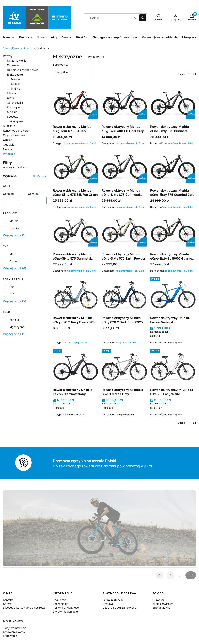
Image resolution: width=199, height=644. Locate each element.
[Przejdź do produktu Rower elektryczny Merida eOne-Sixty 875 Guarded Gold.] (173, 167)
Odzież (8, 140)
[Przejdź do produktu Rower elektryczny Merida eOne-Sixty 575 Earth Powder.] (124, 231)
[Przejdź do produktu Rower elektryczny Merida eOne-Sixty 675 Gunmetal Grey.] (173, 104)
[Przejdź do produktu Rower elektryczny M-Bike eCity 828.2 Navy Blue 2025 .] (76, 295)
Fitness (11, 93)
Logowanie (10, 636)
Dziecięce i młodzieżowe (23, 70)
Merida (15, 79)
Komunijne (13, 107)
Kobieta (14, 320)
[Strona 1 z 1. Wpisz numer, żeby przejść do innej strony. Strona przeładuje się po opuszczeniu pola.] (189, 74)
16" (12, 294)
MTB (12, 254)
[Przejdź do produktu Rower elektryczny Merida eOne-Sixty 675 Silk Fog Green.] (76, 167)
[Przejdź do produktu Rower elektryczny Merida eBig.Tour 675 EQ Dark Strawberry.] (76, 104)
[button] (143, 18)
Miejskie (12, 112)
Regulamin (59, 600)
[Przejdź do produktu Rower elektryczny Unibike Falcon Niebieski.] (173, 295)
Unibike (16, 84)
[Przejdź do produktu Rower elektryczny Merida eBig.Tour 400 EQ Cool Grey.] (124, 104)
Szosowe (13, 116)
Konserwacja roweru (16, 130)
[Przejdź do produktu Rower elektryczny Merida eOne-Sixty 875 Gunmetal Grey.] (124, 167)
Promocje (9, 154)
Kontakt (8, 600)
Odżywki (9, 144)
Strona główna (11, 48)
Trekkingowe (15, 121)
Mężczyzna (17, 327)
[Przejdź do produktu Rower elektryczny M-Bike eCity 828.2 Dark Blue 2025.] (124, 295)
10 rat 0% (158, 600)
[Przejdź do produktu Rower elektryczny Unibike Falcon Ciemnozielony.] (76, 367)
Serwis (7, 604)
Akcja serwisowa (163, 604)
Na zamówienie (17, 61)
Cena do (33, 194)
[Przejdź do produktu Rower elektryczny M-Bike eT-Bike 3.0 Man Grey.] (124, 367)
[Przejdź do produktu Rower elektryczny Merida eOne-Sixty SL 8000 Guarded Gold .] (173, 231)
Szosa (13, 261)
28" (12, 287)
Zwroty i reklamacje (65, 611)
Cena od (8, 194)
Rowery (28, 48)
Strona (181, 74)
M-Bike (16, 88)
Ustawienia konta (14, 632)
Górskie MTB (15, 102)
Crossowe (13, 65)
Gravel (11, 98)
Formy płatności (113, 600)
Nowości (9, 149)
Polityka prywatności (66, 608)
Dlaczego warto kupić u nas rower (25, 608)
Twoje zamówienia (15, 628)
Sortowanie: (60, 65)
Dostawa (108, 604)
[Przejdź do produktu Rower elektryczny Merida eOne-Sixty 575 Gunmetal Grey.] (76, 231)
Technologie (61, 604)
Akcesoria (9, 126)
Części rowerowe (14, 135)
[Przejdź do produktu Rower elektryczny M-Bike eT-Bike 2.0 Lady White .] (173, 367)
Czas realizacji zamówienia (120, 608)
